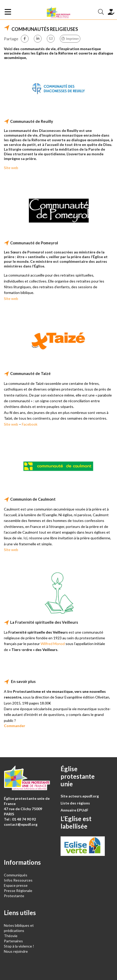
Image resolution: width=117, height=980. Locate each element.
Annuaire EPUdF (74, 810)
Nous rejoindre (16, 951)
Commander (15, 726)
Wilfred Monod (53, 644)
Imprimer (72, 39)
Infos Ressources (19, 880)
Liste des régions (75, 803)
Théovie (11, 936)
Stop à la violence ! (19, 946)
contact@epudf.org (21, 824)
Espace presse (16, 885)
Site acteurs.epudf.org (80, 796)
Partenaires (13, 941)
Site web (11, 168)
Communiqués (16, 875)
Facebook (30, 424)
